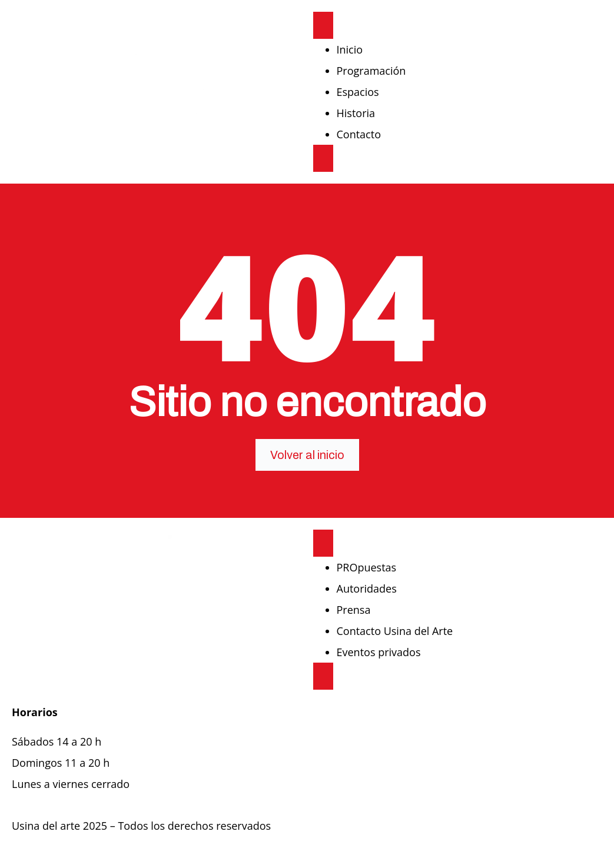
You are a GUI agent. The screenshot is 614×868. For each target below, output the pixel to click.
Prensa (354, 610)
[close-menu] (323, 158)
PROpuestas (367, 567)
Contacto (359, 134)
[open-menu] (323, 25)
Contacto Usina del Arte (395, 631)
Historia (356, 113)
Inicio (350, 49)
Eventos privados (379, 652)
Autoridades (367, 588)
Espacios (358, 92)
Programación (371, 71)
